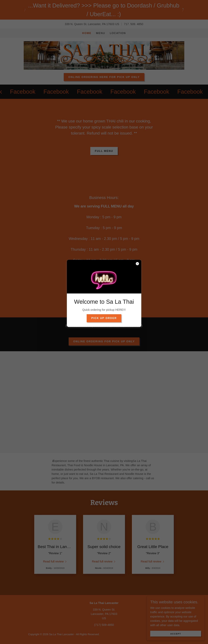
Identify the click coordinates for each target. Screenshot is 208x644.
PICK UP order (104, 318)
